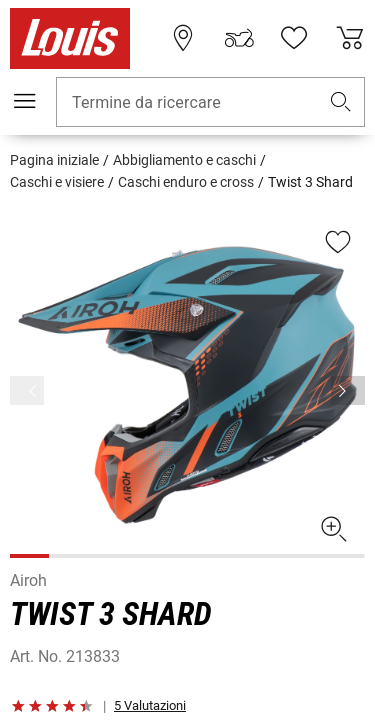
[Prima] (348, 390)
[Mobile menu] (25, 101)
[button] (341, 102)
